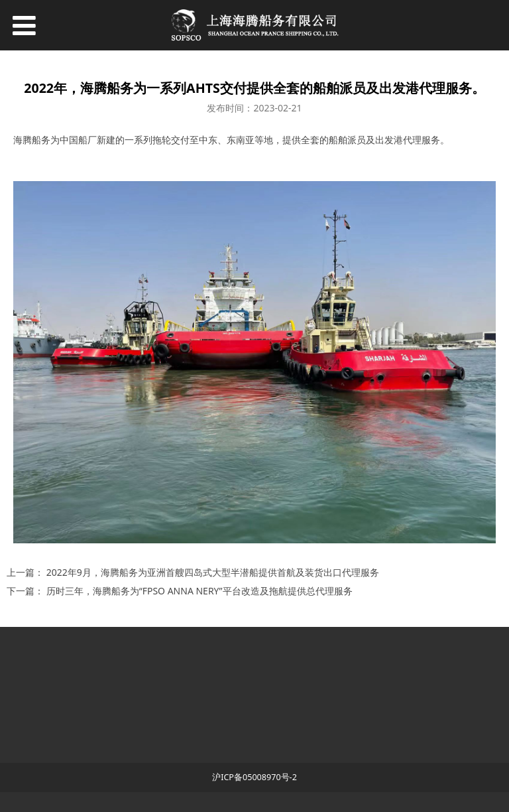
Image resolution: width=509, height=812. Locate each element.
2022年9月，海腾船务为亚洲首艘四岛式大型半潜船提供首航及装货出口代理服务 (213, 572)
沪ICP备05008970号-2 (254, 777)
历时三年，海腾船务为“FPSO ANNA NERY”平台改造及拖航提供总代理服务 (199, 591)
